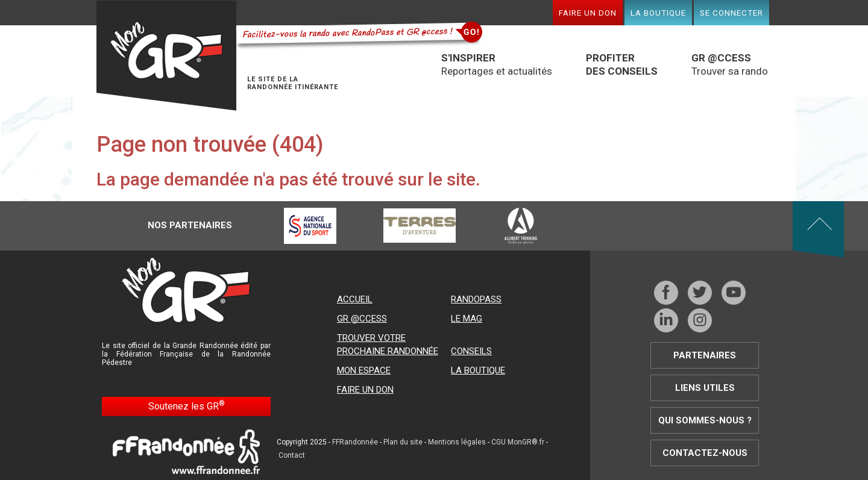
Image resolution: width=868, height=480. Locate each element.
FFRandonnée (355, 442)
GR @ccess (362, 319)
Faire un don (588, 13)
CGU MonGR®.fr (518, 442)
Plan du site (403, 442)
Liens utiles (705, 388)
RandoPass (476, 299)
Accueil (355, 299)
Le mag (467, 319)
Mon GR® (166, 56)
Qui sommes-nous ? (705, 420)
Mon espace (364, 370)
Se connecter (731, 13)
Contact (292, 455)
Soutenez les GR (187, 406)
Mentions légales (457, 442)
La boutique (658, 13)
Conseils (471, 351)
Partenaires (705, 355)
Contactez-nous (705, 453)
